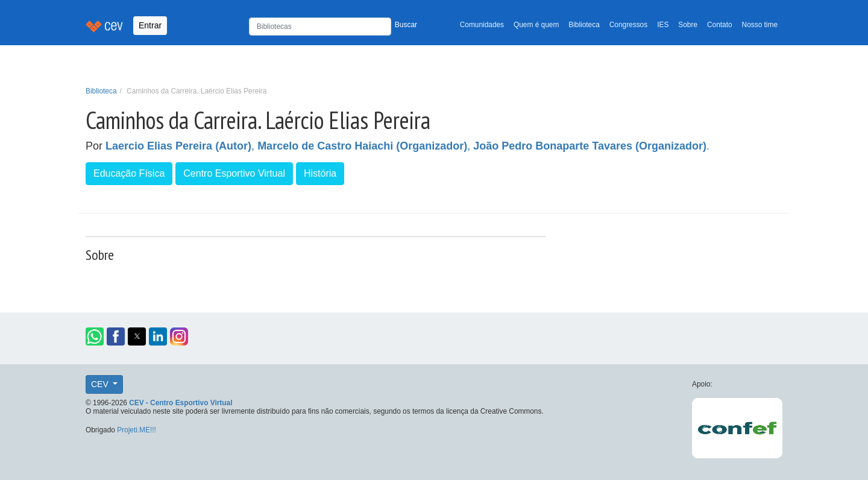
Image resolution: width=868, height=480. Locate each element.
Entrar (150, 25)
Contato (720, 25)
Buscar (406, 25)
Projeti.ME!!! (137, 430)
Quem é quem (536, 25)
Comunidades (482, 25)
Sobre (688, 25)
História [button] (320, 173)
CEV (101, 384)
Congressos (628, 25)
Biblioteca (584, 25)
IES (663, 25)
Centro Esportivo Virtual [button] (234, 173)
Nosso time (760, 25)
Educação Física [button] (129, 173)
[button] (95, 336)
